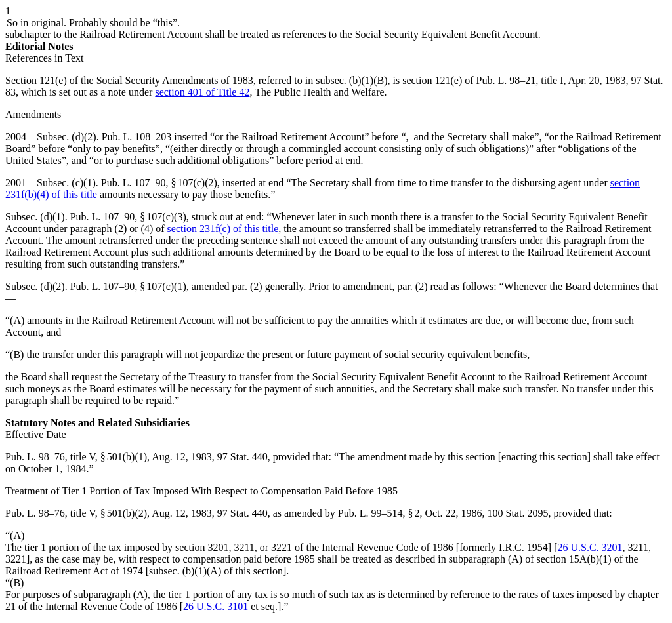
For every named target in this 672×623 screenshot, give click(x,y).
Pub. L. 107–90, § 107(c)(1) (128, 286)
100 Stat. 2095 (518, 513)
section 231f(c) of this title (223, 229)
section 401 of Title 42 (202, 92)
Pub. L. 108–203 (137, 137)
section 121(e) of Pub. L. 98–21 (469, 80)
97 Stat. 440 (242, 457)
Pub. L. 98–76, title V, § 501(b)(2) (76, 513)
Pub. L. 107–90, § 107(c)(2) (159, 183)
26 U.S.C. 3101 (216, 606)
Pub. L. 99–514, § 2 (379, 513)
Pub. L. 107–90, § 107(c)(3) (128, 217)
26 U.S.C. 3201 (590, 547)
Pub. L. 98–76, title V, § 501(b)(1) (76, 457)
